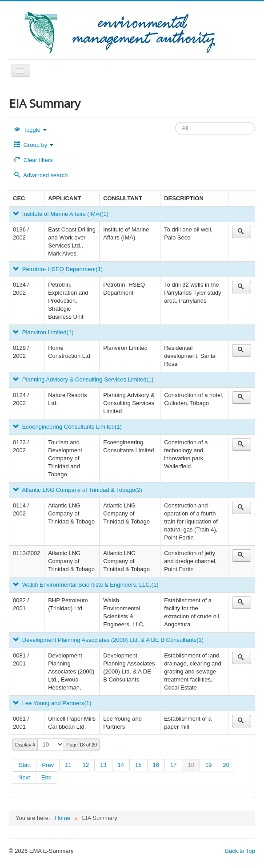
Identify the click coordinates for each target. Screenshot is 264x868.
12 (86, 765)
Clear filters (34, 160)
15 (138, 765)
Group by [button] (34, 145)
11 (68, 765)
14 (121, 765)
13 (103, 765)
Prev (48, 765)
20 (226, 765)
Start (25, 765)
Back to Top (240, 851)
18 (191, 765)
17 (173, 765)
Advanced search (41, 175)
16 (156, 765)
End (46, 777)
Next (24, 777)
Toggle (30, 130)
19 (208, 765)
